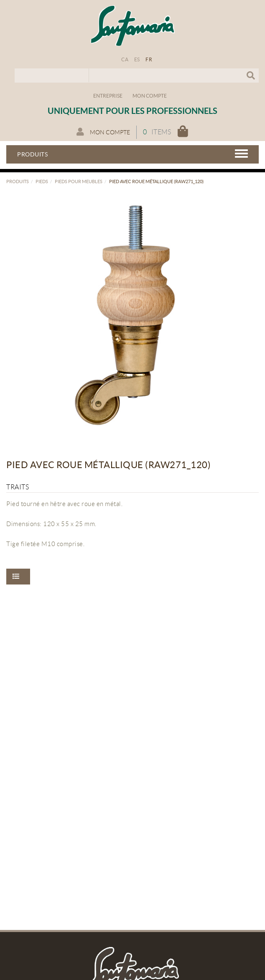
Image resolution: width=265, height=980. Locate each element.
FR (149, 59)
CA (125, 59)
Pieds (42, 181)
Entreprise (108, 96)
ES (137, 59)
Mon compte (150, 96)
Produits (18, 181)
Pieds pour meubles (79, 181)
